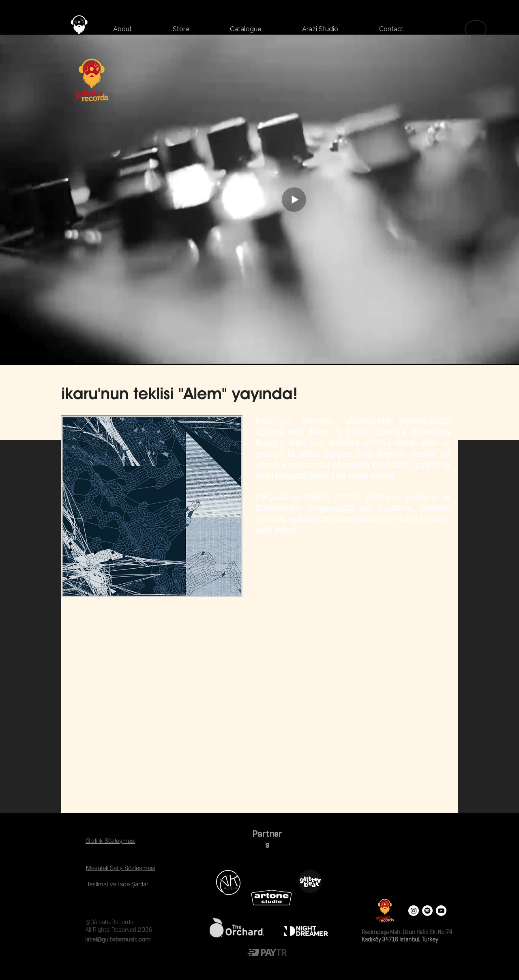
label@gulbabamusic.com (117, 939)
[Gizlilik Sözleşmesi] (110, 840)
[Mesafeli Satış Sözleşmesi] (120, 868)
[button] (181, 29)
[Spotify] (427, 911)
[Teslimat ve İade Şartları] (118, 884)
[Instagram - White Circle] (414, 911)
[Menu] (476, 29)
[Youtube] (441, 911)
